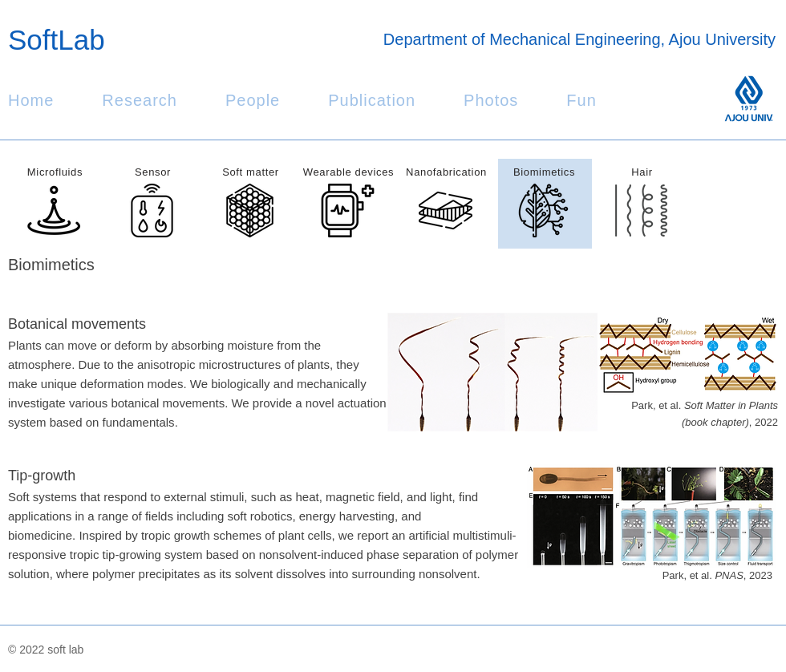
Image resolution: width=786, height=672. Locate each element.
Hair (642, 172)
